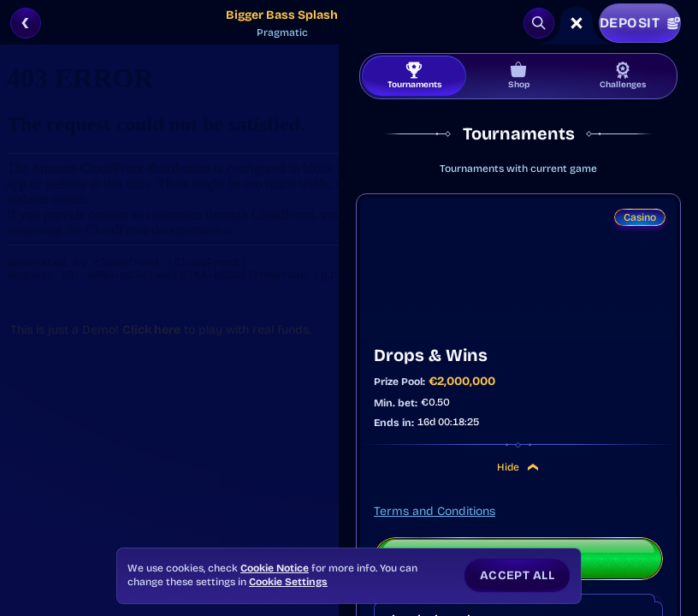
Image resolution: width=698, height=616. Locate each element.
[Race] (577, 23)
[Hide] (533, 467)
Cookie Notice (275, 568)
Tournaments (414, 76)
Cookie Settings (288, 582)
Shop (519, 76)
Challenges (623, 76)
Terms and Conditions (435, 511)
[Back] (26, 23)
